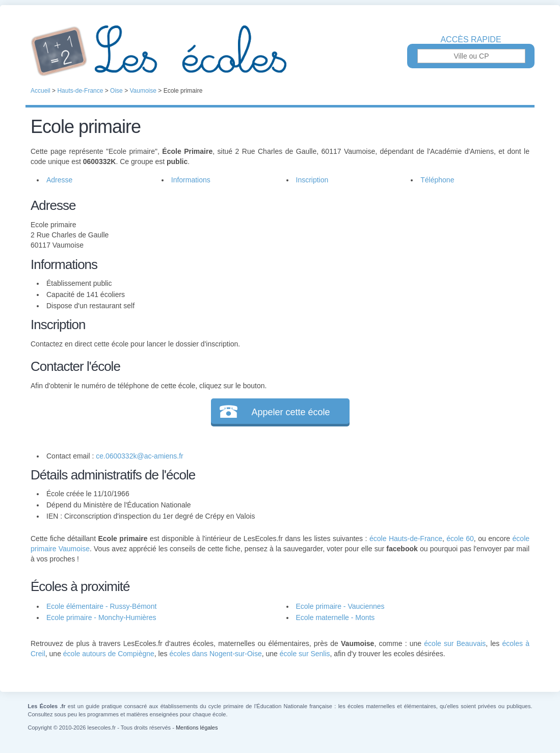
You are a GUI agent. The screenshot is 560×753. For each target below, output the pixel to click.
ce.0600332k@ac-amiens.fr (139, 456)
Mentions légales (197, 728)
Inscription (312, 180)
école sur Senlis (305, 654)
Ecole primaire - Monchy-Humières (101, 617)
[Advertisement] (399, 267)
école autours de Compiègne (109, 654)
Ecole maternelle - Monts (336, 617)
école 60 (460, 539)
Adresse (59, 180)
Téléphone (437, 180)
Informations (191, 180)
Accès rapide (471, 40)
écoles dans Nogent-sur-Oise (215, 654)
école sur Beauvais (455, 643)
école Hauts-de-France (406, 539)
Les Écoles (280, 51)
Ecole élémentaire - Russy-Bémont (101, 606)
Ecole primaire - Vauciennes (340, 606)
